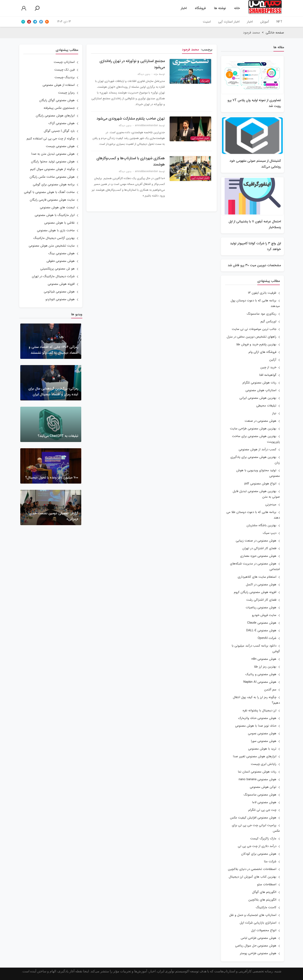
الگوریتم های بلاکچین (262, 900)
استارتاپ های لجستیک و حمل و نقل (253, 915)
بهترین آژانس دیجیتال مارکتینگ (54, 238)
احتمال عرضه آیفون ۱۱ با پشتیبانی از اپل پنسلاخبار (255, 224)
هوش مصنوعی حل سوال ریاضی (256, 946)
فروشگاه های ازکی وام (262, 352)
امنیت (207, 22)
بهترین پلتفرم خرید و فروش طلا (256, 344)
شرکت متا (270, 861)
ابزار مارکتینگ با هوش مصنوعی (55, 215)
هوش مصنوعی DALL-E (261, 630)
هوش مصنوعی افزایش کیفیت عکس (253, 818)
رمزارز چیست (66, 93)
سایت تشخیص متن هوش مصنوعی (52, 246)
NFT (279, 22)
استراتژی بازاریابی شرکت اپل (258, 923)
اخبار (184, 8)
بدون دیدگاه (144, 74)
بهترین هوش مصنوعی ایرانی (258, 398)
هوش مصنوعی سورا (264, 741)
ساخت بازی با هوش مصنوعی (56, 230)
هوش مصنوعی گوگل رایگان (57, 100)
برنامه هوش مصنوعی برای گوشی (54, 184)
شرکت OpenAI (267, 638)
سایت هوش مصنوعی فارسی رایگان (52, 200)
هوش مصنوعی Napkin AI (260, 682)
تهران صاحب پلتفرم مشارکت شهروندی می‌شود (131, 119)
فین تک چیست (65, 70)
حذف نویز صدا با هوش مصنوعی (256, 726)
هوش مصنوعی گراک (62, 123)
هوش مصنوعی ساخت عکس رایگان (52, 177)
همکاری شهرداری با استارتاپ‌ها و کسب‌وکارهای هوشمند (131, 161)
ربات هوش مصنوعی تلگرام (259, 383)
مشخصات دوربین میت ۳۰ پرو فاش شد (254, 265)
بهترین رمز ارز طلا (265, 667)
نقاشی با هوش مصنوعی (59, 223)
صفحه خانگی (275, 33)
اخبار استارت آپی (229, 22)
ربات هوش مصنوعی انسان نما (257, 772)
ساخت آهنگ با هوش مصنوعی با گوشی (49, 192)
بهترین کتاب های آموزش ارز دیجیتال (253, 877)
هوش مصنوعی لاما (264, 802)
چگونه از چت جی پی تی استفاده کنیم (51, 139)
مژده (156, 74)
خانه (237, 8)
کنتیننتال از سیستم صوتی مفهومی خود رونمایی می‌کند (255, 164)
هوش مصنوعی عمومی (262, 733)
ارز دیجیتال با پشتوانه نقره (259, 710)
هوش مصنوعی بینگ (62, 253)
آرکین (273, 360)
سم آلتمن (270, 690)
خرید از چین (268, 367)
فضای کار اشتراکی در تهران (259, 548)
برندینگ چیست (65, 77)
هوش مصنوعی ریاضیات (261, 607)
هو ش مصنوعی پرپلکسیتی (57, 269)
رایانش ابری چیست (264, 764)
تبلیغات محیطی (266, 406)
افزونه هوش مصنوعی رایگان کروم (255, 592)
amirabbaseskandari (146, 125)
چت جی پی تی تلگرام (262, 810)
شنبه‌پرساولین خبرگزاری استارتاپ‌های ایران (265, 8)
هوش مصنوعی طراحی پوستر (258, 953)
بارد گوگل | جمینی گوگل (59, 131)
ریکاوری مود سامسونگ (262, 314)
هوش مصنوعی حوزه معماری (258, 556)
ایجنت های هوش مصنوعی (57, 207)
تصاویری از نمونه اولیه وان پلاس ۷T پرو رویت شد (254, 103)
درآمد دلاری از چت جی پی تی (257, 846)
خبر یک (205, 81)
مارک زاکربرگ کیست (263, 839)
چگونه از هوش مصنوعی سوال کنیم (52, 169)
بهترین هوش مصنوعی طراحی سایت (253, 429)
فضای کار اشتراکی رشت (261, 600)
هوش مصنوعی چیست (60, 146)
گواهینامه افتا (268, 375)
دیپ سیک (270, 533)
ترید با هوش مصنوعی (262, 749)
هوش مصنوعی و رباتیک (261, 674)
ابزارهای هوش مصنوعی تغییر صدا (255, 756)
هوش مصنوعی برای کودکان (259, 854)
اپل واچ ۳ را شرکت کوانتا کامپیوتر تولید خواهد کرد (255, 246)
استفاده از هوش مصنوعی (59, 85)
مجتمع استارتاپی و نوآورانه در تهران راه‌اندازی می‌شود (132, 64)
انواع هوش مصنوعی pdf (260, 484)
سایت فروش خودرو (264, 615)
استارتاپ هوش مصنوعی (261, 390)
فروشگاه (200, 8)
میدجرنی (271, 504)
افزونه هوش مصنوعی (61, 284)
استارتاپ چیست (64, 62)
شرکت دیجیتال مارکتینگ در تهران (53, 276)
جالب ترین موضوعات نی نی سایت (254, 329)
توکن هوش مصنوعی (263, 787)
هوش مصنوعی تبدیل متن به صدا (53, 154)
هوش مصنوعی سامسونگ (260, 795)
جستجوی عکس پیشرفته (59, 108)
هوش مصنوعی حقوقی (61, 261)
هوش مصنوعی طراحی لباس (259, 938)
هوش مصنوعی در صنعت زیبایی (256, 541)
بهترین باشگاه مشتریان (261, 525)
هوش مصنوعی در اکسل (261, 585)
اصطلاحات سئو (267, 884)
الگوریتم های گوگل (264, 892)
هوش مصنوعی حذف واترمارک (257, 718)
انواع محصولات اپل (264, 930)
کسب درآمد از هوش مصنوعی (257, 449)
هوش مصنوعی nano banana (257, 779)
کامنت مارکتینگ (266, 907)
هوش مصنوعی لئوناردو (60, 299)
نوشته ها (220, 8)
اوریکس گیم (268, 321)
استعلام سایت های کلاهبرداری (257, 577)
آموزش (265, 22)
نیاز (274, 413)
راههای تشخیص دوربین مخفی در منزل (252, 337)
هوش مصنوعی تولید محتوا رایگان (53, 162)
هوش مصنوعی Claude (262, 623)
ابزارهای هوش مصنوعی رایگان (55, 116)
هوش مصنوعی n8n (264, 659)
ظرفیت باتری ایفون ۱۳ (262, 293)
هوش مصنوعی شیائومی (59, 292)
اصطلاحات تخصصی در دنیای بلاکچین (252, 869)
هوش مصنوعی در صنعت (260, 421)
